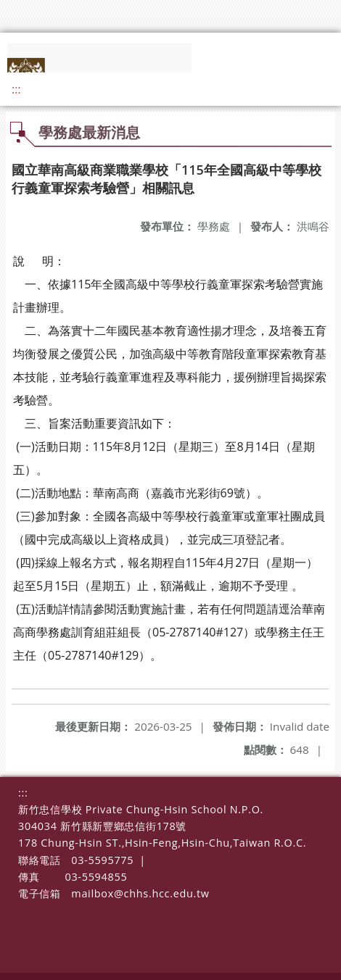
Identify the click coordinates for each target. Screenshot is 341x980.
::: (16, 89)
